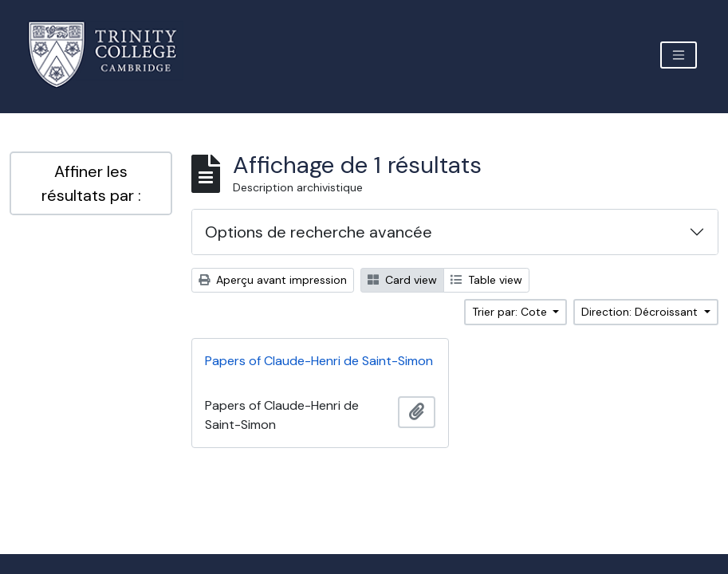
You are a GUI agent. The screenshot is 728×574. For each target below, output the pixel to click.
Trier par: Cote (511, 312)
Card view (402, 280)
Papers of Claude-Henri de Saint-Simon (319, 361)
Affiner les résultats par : (91, 183)
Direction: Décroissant (641, 312)
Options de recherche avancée (319, 232)
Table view (486, 280)
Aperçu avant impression (273, 280)
